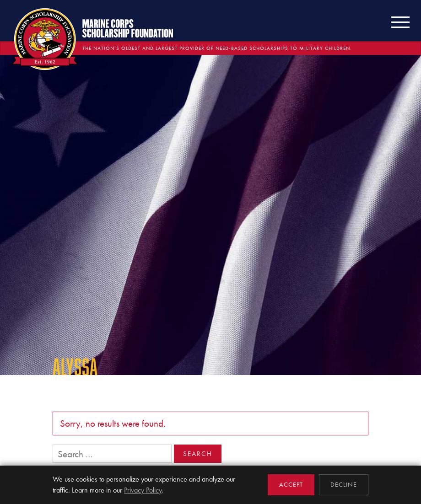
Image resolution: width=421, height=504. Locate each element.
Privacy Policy (143, 490)
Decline (344, 485)
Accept (291, 485)
